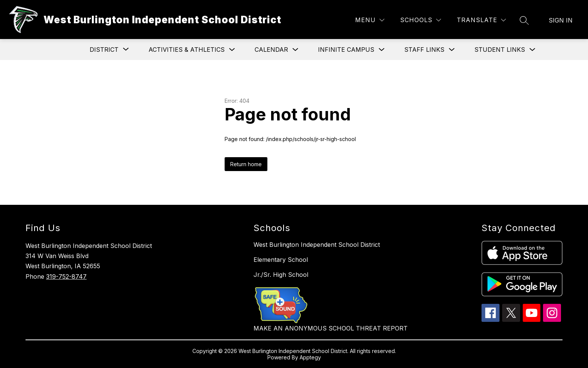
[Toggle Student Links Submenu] (532, 50)
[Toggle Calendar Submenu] (295, 50)
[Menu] (370, 20)
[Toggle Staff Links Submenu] (452, 50)
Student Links (500, 50)
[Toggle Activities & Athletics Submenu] (232, 50)
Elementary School (281, 260)
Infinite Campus (346, 50)
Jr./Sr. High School (281, 275)
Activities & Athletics (187, 50)
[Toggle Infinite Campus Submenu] (382, 50)
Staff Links (424, 50)
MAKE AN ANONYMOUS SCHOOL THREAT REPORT (331, 328)
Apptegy (310, 357)
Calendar (271, 50)
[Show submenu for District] (104, 50)
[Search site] (524, 20)
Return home (246, 164)
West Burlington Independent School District (317, 245)
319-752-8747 (66, 276)
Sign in (561, 20)
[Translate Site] (481, 20)
